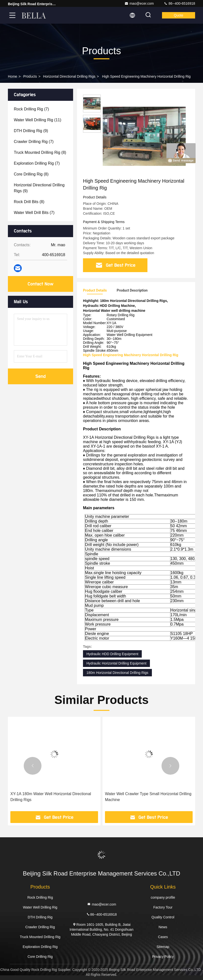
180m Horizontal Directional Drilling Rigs (117, 673)
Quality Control (163, 917)
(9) (31, 131)
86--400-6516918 (179, 3)
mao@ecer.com (139, 3)
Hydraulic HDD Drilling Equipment (112, 654)
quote (179, 15)
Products (30, 76)
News (163, 927)
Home (12, 76)
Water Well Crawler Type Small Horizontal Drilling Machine (148, 797)
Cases (163, 937)
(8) (40, 152)
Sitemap (163, 947)
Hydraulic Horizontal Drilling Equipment (116, 663)
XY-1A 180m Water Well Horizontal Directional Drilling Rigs (51, 797)
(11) (38, 120)
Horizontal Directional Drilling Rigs (69, 76)
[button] (33, 766)
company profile (163, 897)
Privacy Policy (163, 957)
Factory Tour (163, 907)
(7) (31, 109)
